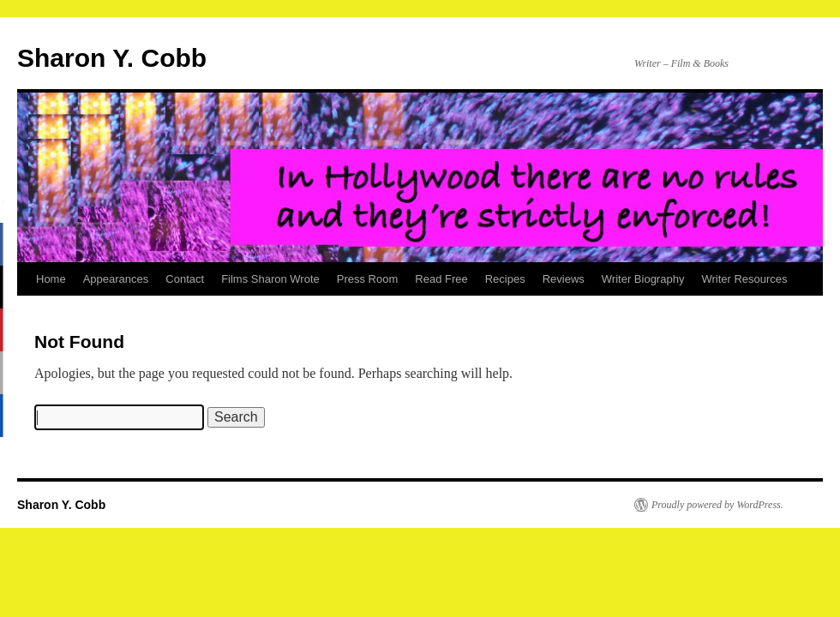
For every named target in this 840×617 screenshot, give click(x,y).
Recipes (505, 279)
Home (51, 279)
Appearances (116, 279)
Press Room (368, 279)
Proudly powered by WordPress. (717, 505)
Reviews (564, 279)
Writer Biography (643, 279)
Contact (185, 279)
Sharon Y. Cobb (112, 58)
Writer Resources (744, 279)
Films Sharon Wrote (270, 279)
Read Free (441, 279)
